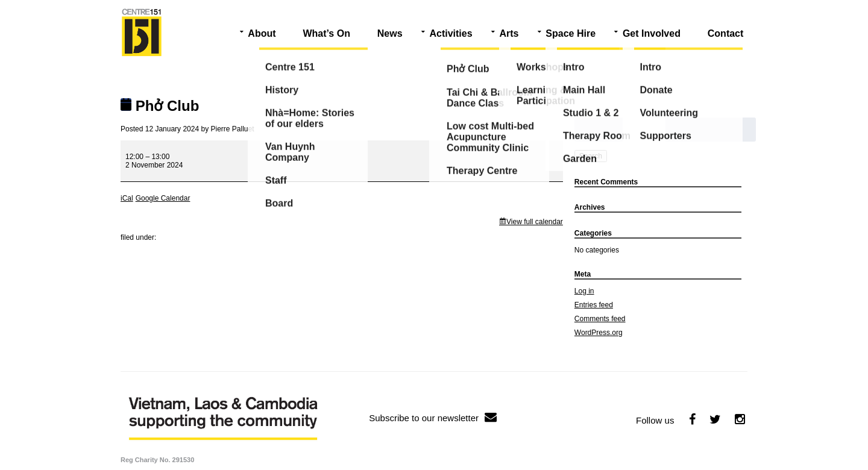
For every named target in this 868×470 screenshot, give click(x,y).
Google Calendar (163, 198)
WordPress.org (599, 333)
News (390, 33)
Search (591, 156)
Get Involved (652, 33)
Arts (509, 33)
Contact (726, 33)
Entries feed (594, 305)
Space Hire (571, 33)
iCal (127, 198)
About (262, 33)
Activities (451, 33)
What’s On (326, 33)
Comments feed (600, 319)
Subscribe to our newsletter (433, 418)
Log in (584, 291)
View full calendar (535, 222)
